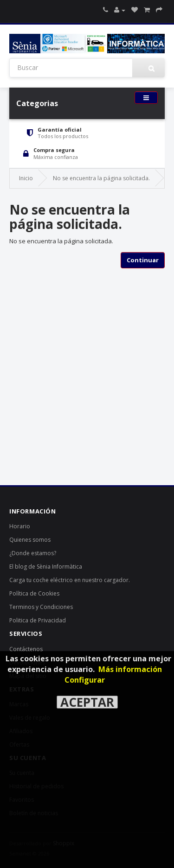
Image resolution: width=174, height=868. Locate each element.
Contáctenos (26, 649)
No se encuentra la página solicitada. (101, 178)
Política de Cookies (34, 593)
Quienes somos (30, 540)
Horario (20, 526)
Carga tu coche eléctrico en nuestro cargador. (70, 580)
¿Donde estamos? (33, 553)
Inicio (26, 178)
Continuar (143, 260)
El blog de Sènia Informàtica (46, 567)
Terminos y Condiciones (41, 607)
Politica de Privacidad (38, 620)
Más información (130, 669)
